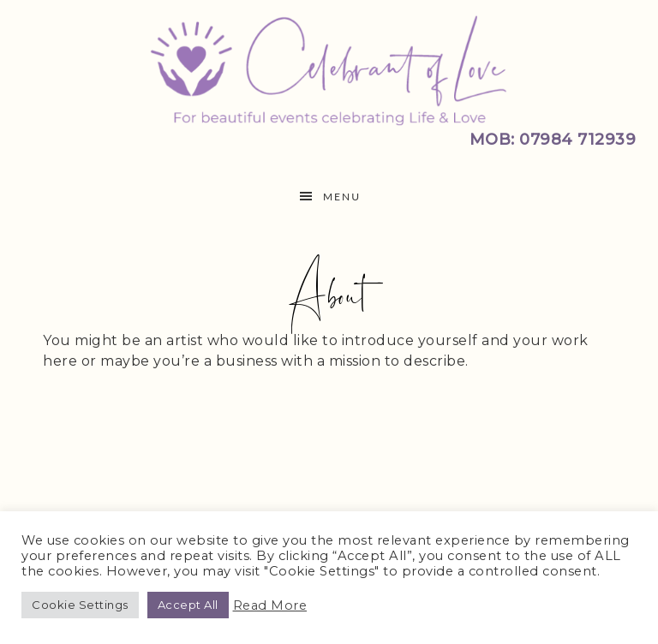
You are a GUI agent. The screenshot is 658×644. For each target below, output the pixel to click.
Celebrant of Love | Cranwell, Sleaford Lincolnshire (329, 69)
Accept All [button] (188, 605)
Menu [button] (342, 197)
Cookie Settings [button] (80, 605)
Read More (270, 605)
